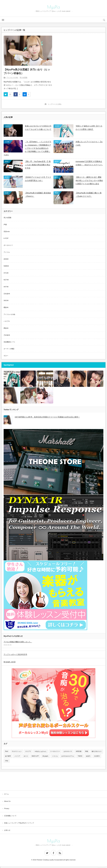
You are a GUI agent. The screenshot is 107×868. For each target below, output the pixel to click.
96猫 (87, 751)
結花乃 (88, 756)
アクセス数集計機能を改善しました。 (18, 642)
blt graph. (46, 756)
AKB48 (6, 259)
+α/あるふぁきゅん (41, 751)
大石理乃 (97, 756)
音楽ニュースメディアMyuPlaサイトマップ (19, 823)
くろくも (55, 756)
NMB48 (6, 266)
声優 (5, 225)
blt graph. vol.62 (10, 662)
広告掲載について (10, 816)
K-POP (6, 238)
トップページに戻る (55, 104)
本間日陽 (79, 751)
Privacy (7, 808)
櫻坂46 (6, 307)
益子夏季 (8, 756)
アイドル (7, 252)
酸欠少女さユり (97, 751)
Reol (7, 751)
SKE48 (6, 300)
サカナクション (17, 751)
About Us (7, 801)
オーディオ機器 (9, 349)
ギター (6, 356)
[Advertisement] (53, 781)
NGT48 (6, 280)
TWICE (80, 756)
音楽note (7, 231)
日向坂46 (7, 294)
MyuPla (54, 7)
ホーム (6, 794)
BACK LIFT (35, 756)
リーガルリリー (55, 751)
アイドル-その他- (12, 77)
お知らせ (7, 830)
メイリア (17, 756)
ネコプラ (28, 751)
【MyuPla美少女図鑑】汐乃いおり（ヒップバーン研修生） (27, 71)
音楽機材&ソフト (9, 342)
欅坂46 (6, 328)
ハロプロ (7, 321)
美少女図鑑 (23, 77)
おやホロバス (68, 751)
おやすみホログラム (68, 756)
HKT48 (6, 287)
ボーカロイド (8, 245)
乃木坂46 (7, 335)
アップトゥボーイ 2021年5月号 (15, 654)
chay (7, 761)
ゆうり (26, 756)
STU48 (6, 273)
